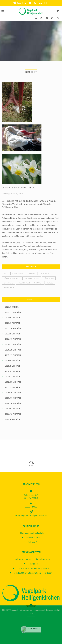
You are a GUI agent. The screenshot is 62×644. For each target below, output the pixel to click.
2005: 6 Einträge (13, 419)
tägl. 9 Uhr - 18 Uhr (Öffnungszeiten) (33, 568)
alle (6, 274)
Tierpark (32, 274)
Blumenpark (18, 274)
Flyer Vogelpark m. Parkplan (33, 533)
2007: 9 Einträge (13, 409)
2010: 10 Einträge (13, 393)
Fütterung (49, 278)
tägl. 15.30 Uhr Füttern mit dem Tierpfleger (33, 573)
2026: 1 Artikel (12, 307)
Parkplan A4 (33, 542)
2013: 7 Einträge (13, 377)
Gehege (50, 283)
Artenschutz (10, 287)
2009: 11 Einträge (13, 398)
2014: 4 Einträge (13, 371)
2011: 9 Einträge (13, 387)
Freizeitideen (24, 283)
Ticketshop (33, 564)
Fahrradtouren (32, 278)
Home (30, 620)
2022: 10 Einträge (13, 328)
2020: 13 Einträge (13, 339)
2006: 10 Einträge (13, 414)
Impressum (39, 610)
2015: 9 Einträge (13, 366)
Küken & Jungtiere (12, 278)
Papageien (44, 274)
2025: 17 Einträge (13, 312)
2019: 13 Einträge (13, 344)
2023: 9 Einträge (13, 323)
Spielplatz (9, 283)
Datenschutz (51, 610)
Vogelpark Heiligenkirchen (21, 610)
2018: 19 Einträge (13, 350)
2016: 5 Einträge (13, 361)
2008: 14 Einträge (13, 403)
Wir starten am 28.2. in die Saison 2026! (33, 559)
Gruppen (38, 283)
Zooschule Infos (33, 538)
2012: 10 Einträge (13, 382)
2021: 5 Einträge (13, 334)
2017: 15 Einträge (13, 355)
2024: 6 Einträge (13, 318)
